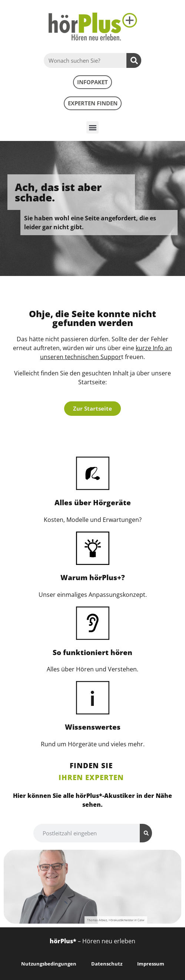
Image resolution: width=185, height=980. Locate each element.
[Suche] (134, 60)
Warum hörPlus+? (93, 578)
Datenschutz (107, 964)
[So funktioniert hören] (93, 623)
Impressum (151, 964)
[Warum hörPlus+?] (93, 548)
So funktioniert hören (92, 652)
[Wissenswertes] (93, 698)
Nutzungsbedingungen (49, 964)
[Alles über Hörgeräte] (93, 473)
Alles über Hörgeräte (93, 503)
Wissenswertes (93, 727)
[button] (92, 127)
